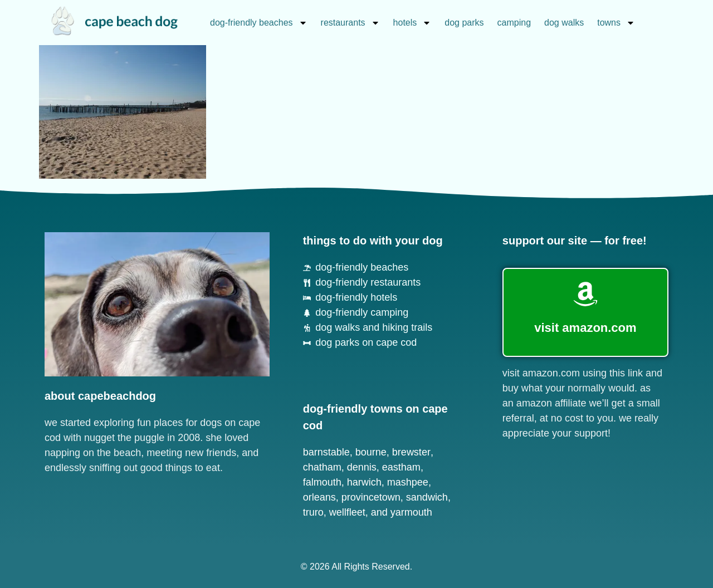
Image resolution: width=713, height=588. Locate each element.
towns (616, 23)
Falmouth (322, 482)
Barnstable (326, 452)
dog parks (464, 23)
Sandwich (427, 497)
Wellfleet (347, 512)
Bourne (371, 452)
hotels (412, 23)
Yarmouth (411, 512)
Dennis (362, 467)
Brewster (411, 452)
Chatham (322, 467)
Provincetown (371, 497)
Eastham (401, 467)
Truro (313, 512)
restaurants (350, 23)
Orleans (319, 497)
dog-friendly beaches (259, 23)
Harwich (364, 482)
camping (514, 23)
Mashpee (408, 482)
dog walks (564, 23)
